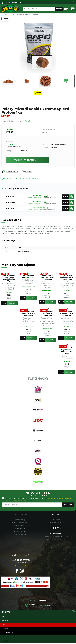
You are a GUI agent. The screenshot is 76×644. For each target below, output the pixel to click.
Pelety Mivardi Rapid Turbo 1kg (28, 276)
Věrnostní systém (20, 533)
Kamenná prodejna (20, 530)
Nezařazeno (6, 642)
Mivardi (54, 148)
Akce (4, 626)
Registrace (56, 521)
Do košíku (12, 303)
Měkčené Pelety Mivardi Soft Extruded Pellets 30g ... (9, 278)
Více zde (28, 121)
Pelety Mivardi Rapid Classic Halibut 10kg (48, 313)
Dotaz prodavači (10, 172)
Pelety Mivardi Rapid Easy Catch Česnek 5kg (67, 313)
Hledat (59, 9)
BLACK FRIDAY (7, 634)
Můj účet (7, 2)
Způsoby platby (20, 521)
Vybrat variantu (27, 160)
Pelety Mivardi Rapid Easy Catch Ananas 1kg (28, 313)
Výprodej (5, 630)
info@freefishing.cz (20, 565)
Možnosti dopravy (20, 527)
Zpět (5, 19)
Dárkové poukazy (56, 524)
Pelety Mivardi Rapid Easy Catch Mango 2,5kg (67, 277)
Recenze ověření (20, 536)
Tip (3, 618)
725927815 (20, 561)
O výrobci (27, 172)
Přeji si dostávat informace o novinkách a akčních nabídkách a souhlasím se (38, 500)
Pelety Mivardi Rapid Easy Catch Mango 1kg (48, 277)
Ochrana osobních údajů (20, 524)
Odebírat (68, 506)
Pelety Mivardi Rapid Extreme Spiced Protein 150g (67, 351)
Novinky (5, 622)
